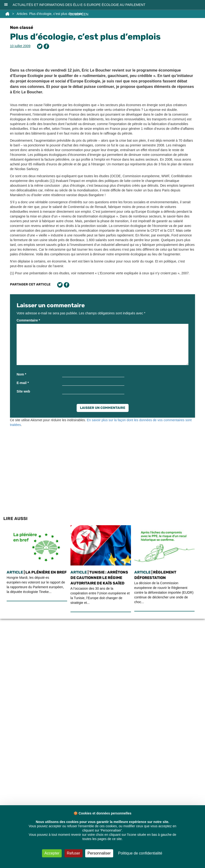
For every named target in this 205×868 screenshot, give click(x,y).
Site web (23, 391)
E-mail (23, 383)
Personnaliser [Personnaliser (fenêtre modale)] (99, 853)
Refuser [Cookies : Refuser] (74, 853)
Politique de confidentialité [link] (140, 853)
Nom (21, 374)
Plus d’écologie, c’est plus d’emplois (85, 37)
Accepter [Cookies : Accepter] (52, 853)
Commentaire (28, 320)
